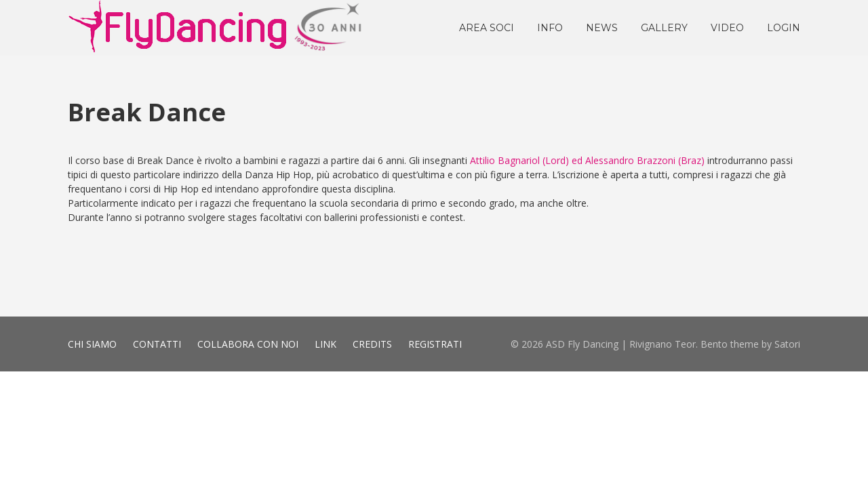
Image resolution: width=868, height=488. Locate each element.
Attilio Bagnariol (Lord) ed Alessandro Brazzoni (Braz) (587, 160)
